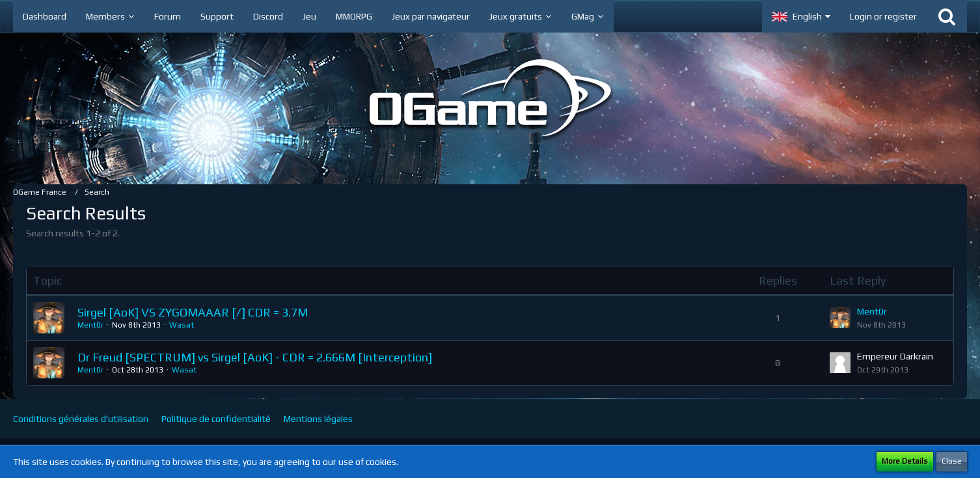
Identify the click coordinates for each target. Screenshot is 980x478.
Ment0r (90, 325)
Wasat (182, 325)
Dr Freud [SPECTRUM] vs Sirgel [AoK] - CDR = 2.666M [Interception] (255, 357)
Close (952, 461)
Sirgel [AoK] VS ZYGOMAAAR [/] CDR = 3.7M (193, 312)
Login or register (883, 16)
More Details (905, 461)
